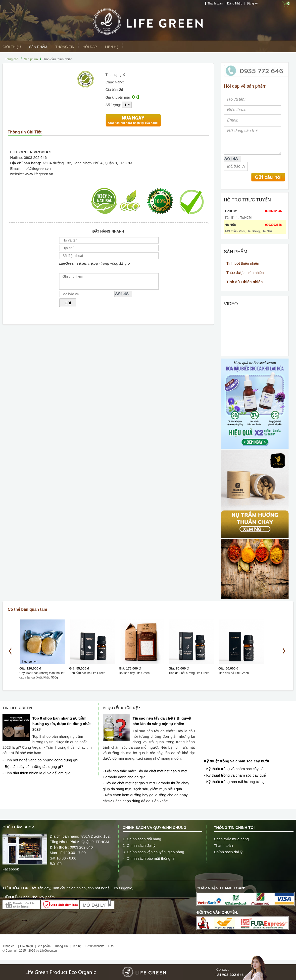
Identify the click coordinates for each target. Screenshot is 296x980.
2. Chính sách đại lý (139, 845)
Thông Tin (65, 47)
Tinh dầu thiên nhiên (245, 282)
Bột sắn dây (40, 888)
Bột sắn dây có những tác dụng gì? (34, 766)
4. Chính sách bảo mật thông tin (149, 858)
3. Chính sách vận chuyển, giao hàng (153, 852)
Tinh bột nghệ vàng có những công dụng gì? (42, 760)
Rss (111, 946)
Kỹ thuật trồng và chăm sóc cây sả (235, 769)
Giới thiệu (12, 47)
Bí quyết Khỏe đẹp (121, 708)
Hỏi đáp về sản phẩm (245, 86)
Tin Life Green (17, 708)
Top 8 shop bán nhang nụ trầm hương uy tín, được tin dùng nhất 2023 (61, 724)
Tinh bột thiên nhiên (243, 263)
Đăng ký (252, 3)
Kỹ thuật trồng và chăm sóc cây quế (236, 775)
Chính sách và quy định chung (154, 827)
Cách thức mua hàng (231, 839)
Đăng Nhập (235, 3)
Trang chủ (12, 59)
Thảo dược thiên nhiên (245, 273)
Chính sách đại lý (228, 852)
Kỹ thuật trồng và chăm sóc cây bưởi (237, 761)
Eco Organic (122, 888)
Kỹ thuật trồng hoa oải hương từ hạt (236, 782)
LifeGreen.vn (48, 951)
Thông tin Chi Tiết (25, 132)
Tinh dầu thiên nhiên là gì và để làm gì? (37, 773)
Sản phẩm (38, 47)
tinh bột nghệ (99, 888)
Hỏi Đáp (90, 47)
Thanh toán (215, 3)
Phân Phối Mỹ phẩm (38, 897)
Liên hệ (112, 47)
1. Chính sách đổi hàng (142, 839)
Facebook (11, 869)
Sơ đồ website (95, 946)
